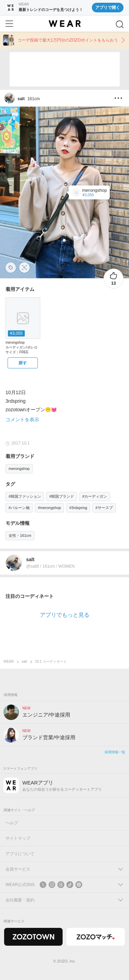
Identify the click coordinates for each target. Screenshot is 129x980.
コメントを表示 (22, 420)
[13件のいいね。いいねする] (114, 279)
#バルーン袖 (19, 508)
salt (24, 662)
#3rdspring (78, 508)
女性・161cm (20, 535)
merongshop (19, 469)
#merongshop (49, 508)
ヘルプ (12, 823)
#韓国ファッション (25, 496)
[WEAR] (64, 24)
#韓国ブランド (62, 496)
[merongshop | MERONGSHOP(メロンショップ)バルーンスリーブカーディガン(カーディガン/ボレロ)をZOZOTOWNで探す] (23, 363)
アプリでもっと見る (65, 615)
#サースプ (104, 508)
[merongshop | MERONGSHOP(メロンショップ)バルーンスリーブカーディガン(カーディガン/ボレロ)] (89, 193)
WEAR (9, 662)
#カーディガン (95, 496)
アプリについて (20, 854)
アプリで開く (108, 8)
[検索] (120, 24)
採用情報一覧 (115, 752)
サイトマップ (18, 838)
